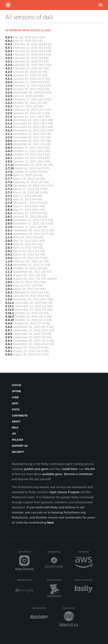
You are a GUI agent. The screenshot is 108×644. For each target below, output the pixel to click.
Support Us (20, 446)
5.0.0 (9, 51)
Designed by (55, 552)
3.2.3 (9, 103)
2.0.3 (9, 247)
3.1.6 (9, 116)
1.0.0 (9, 299)
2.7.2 (9, 196)
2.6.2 (9, 213)
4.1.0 (9, 75)
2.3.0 (9, 227)
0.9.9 (9, 323)
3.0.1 (9, 158)
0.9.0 (9, 354)
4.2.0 (9, 72)
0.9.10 (10, 320)
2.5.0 (9, 223)
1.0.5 (9, 282)
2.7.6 (9, 182)
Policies (18, 440)
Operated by (26, 553)
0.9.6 (9, 334)
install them (70, 469)
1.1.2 (9, 272)
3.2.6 (9, 92)
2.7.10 (10, 168)
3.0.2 (9, 154)
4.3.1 (9, 61)
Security (18, 452)
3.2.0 (9, 113)
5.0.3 (9, 41)
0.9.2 (9, 347)
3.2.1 (9, 110)
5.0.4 (9, 37)
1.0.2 (9, 292)
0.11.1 (10, 306)
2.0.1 (9, 254)
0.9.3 (9, 344)
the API (90, 469)
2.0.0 (9, 258)
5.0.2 (9, 44)
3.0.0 (9, 161)
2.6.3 (9, 210)
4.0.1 (9, 79)
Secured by (70, 608)
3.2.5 (9, 96)
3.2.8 (9, 85)
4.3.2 (9, 58)
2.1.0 (9, 237)
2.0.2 (9, 251)
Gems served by (84, 580)
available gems (52, 474)
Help (15, 428)
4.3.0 (9, 65)
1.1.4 (9, 265)
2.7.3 (9, 192)
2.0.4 (9, 244)
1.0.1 (9, 296)
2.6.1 (9, 216)
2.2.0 (9, 234)
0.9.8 (9, 327)
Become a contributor (78, 474)
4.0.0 (9, 82)
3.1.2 (9, 130)
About (16, 422)
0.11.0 (10, 310)
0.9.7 (9, 330)
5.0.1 (9, 48)
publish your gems (36, 469)
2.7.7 (9, 179)
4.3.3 (9, 54)
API (14, 434)
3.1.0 (9, 137)
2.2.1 (9, 230)
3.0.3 (9, 151)
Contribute (20, 416)
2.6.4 (9, 206)
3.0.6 (9, 141)
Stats (16, 410)
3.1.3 (9, 127)
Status (17, 385)
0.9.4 (9, 341)
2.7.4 (9, 189)
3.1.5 (9, 120)
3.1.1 (9, 134)
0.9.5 (9, 337)
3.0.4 (9, 148)
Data (15, 404)
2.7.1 (9, 199)
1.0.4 (9, 285)
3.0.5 (9, 144)
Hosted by (85, 552)
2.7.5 (9, 185)
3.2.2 (9, 106)
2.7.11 (10, 165)
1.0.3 (9, 289)
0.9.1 (9, 351)
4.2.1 (9, 68)
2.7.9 (9, 172)
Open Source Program (65, 492)
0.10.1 (10, 313)
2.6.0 (9, 220)
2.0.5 (9, 241)
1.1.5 (9, 261)
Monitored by (55, 580)
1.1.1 (9, 275)
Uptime (16, 391)
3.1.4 (9, 123)
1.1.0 (9, 279)
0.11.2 (10, 303)
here (50, 522)
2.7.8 (9, 175)
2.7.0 (9, 203)
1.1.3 (9, 268)
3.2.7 (9, 89)
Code (15, 397)
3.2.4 (9, 99)
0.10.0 (10, 316)
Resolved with (25, 580)
